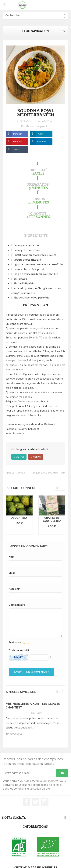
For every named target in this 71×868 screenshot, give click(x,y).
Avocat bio (19, 518)
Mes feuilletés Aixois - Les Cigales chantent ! (33, 706)
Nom (12, 557)
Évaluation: (15, 643)
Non (36, 457)
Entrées (20, 473)
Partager (18, 134)
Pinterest (18, 142)
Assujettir (14, 589)
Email (12, 573)
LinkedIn (42, 142)
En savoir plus (14, 734)
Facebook (27, 802)
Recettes (53, 473)
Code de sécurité (19, 650)
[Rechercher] (35, 16)
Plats (63, 473)
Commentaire (17, 605)
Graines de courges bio (52, 519)
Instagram (45, 802)
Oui (19, 457)
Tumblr (17, 149)
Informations (35, 827)
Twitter (41, 134)
